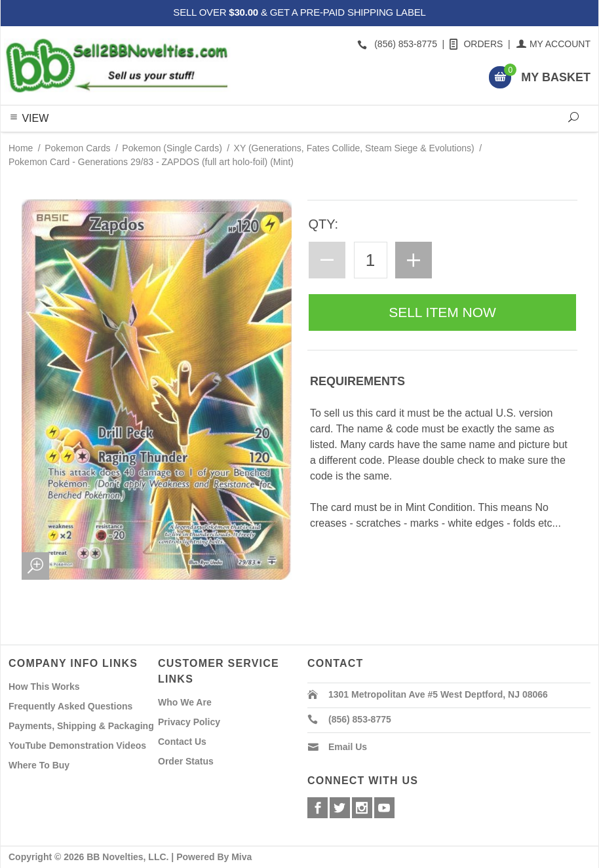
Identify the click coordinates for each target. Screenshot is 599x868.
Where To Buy (39, 765)
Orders (477, 44)
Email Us (348, 747)
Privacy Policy (189, 722)
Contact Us (182, 742)
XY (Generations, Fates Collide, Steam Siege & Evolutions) (354, 148)
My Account (554, 44)
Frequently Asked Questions (70, 706)
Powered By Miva (214, 857)
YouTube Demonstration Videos (77, 745)
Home (21, 148)
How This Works (44, 687)
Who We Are (185, 702)
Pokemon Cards (77, 148)
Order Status (186, 761)
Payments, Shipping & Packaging (81, 726)
